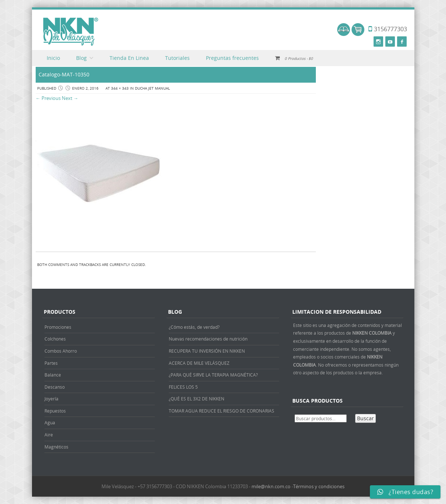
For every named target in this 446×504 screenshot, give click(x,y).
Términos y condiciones (319, 486)
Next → (70, 98)
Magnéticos (56, 447)
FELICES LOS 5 (183, 387)
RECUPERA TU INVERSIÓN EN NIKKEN (207, 351)
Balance (53, 375)
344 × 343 (120, 88)
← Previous (48, 98)
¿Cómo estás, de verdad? (194, 327)
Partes (51, 363)
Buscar (365, 418)
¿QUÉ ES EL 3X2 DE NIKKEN (197, 399)
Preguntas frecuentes (232, 58)
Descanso (55, 387)
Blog (81, 58)
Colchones (55, 339)
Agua (50, 422)
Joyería (51, 399)
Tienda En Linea (129, 58)
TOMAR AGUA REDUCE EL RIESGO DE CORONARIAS (222, 411)
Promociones (58, 327)
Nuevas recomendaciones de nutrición (208, 339)
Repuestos (55, 411)
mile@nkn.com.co (271, 486)
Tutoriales (177, 58)
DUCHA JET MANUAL (152, 88)
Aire (49, 435)
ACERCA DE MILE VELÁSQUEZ (199, 363)
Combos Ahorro (61, 351)
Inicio (53, 58)
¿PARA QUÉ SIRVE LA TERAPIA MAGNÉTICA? (213, 375)
